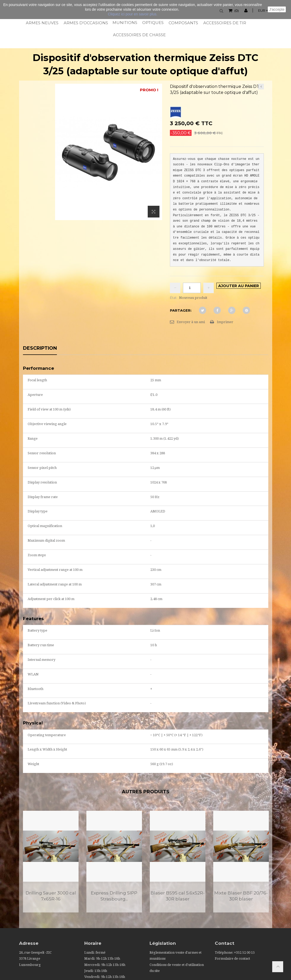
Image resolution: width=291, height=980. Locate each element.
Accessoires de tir (224, 23)
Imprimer (225, 322)
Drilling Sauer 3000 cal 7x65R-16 (51, 896)
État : (174, 298)
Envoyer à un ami (191, 322)
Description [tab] (40, 348)
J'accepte (277, 9)
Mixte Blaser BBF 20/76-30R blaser (241, 896)
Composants (183, 23)
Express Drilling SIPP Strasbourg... (114, 896)
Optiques (153, 23)
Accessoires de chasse (139, 35)
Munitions (125, 23)
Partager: (181, 310)
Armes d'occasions (85, 23)
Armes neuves (42, 23)
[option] (51, 862)
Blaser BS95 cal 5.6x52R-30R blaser (178, 896)
